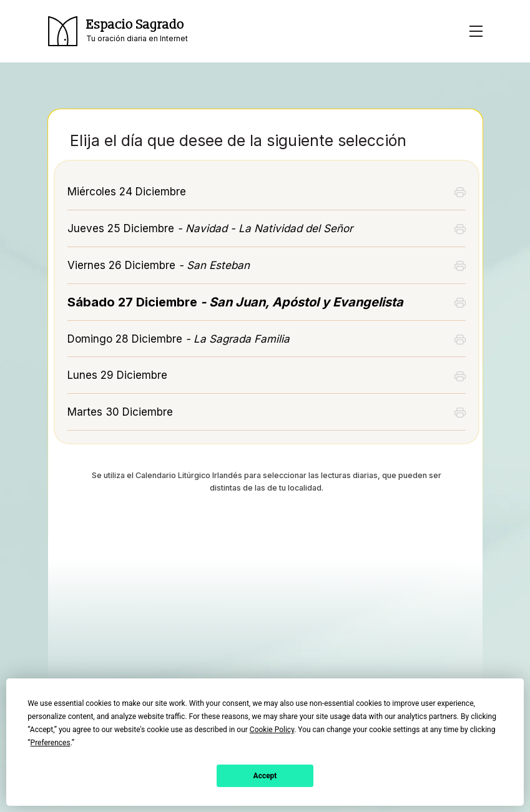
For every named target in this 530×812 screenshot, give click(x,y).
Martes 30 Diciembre (120, 412)
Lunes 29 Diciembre (117, 375)
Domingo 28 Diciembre (179, 339)
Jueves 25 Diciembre (210, 228)
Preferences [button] (51, 743)
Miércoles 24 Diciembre (127, 192)
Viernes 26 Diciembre (159, 265)
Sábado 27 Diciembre (235, 302)
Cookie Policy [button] (272, 730)
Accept (265, 776)
